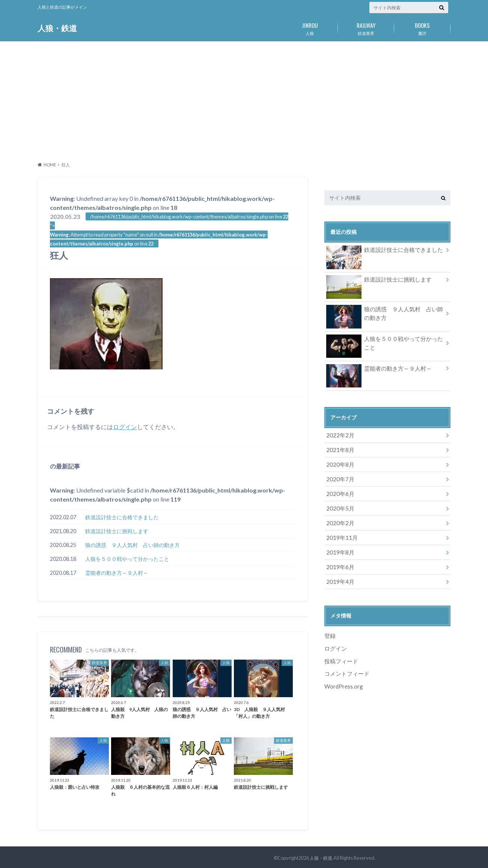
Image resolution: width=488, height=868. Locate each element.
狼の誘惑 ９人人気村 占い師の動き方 (133, 545)
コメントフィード (345, 663)
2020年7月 (339, 475)
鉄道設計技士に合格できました (122, 517)
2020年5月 (339, 503)
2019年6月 (339, 559)
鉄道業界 (366, 27)
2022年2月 (339, 434)
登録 (330, 626)
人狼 (310, 27)
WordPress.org (343, 675)
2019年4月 (339, 573)
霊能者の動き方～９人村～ (117, 573)
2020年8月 (339, 462)
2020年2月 (339, 517)
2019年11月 (340, 531)
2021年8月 (339, 448)
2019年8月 (339, 545)
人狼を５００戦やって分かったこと (127, 559)
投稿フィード (340, 650)
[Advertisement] (244, 99)
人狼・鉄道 (58, 28)
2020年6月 (339, 489)
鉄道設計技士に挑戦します (117, 531)
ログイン (125, 427)
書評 (422, 27)
